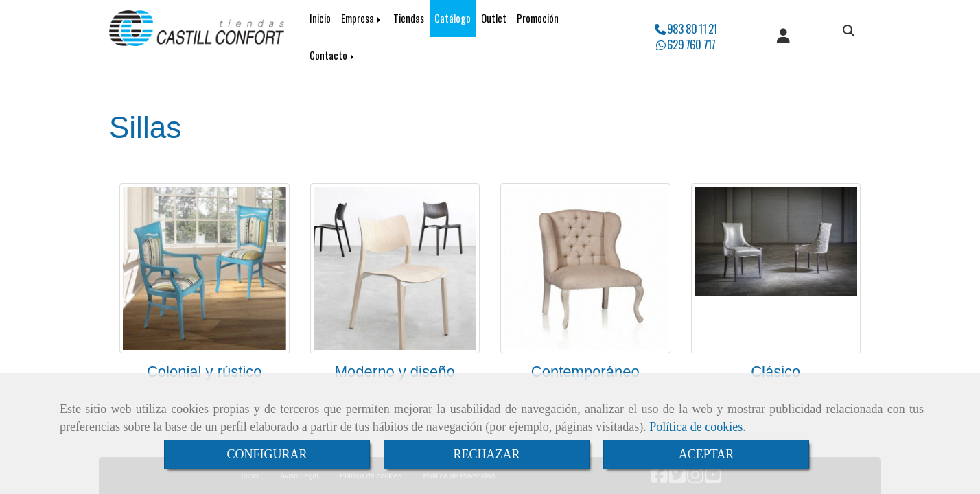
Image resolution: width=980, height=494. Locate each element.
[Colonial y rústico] (205, 268)
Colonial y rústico (205, 372)
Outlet (494, 18)
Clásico (775, 372)
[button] (783, 37)
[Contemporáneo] (585, 268)
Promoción (538, 18)
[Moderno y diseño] (395, 268)
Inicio (320, 18)
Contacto (333, 55)
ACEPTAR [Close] (707, 454)
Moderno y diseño (395, 372)
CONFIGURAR (267, 454)
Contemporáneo (585, 372)
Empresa (362, 18)
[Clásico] (776, 268)
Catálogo (453, 18)
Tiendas (409, 18)
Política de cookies (696, 427)
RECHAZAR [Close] (486, 454)
